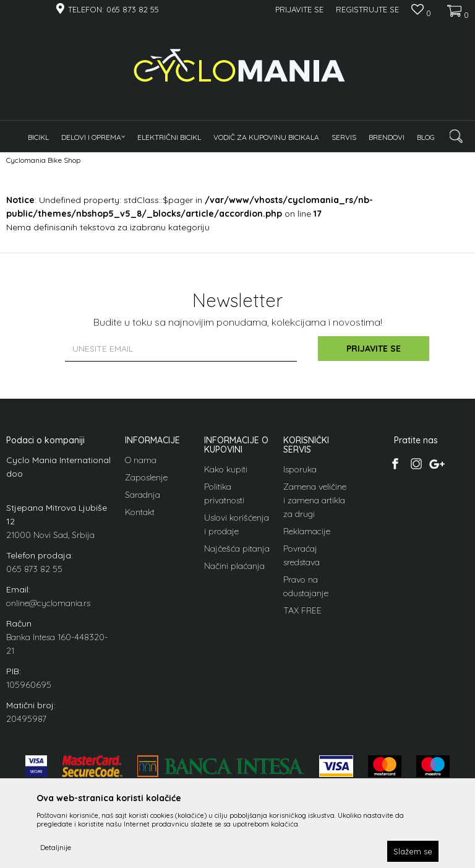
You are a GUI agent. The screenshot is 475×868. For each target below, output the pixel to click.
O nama (141, 460)
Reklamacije (307, 531)
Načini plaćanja (234, 566)
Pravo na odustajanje (306, 586)
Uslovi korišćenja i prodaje (237, 524)
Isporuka (300, 469)
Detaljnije (56, 847)
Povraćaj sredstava (302, 555)
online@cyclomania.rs (48, 603)
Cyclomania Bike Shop (43, 160)
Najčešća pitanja (237, 549)
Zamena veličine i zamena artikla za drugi (315, 500)
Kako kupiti (226, 469)
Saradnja (143, 495)
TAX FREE (302, 610)
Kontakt (140, 512)
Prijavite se (374, 349)
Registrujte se (367, 9)
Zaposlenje (146, 477)
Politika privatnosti (224, 493)
